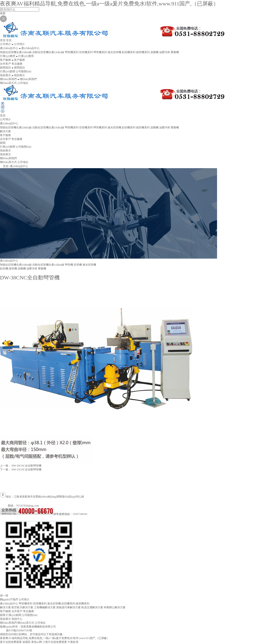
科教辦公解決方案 (115, 607)
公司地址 (23, 83)
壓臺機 (175, 52)
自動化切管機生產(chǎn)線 (48, 52)
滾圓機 (154, 52)
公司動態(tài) (24, 71)
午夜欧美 (73, 642)
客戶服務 (5, 611)
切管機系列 (86, 52)
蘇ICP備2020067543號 (19, 630)
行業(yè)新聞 (8, 71)
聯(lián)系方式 (8, 83)
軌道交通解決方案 (92, 607)
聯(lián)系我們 (8, 623)
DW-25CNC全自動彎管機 (26, 469)
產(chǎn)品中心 (19, 166)
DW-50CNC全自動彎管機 (26, 466)
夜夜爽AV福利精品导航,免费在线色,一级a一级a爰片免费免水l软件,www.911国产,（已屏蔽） (109, 4)
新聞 (3, 615)
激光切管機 (114, 52)
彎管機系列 (72, 52)
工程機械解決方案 (45, 607)
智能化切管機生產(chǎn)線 (16, 52)
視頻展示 (5, 154)
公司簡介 (5, 119)
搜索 (3, 13)
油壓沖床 (165, 52)
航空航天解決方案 (22, 607)
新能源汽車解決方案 (69, 607)
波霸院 (26, 642)
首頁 (3, 116)
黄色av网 (37, 642)
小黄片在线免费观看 (55, 642)
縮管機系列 (143, 52)
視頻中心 (17, 619)
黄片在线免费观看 (11, 642)
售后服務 (17, 64)
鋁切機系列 (129, 52)
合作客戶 (5, 64)
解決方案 (5, 131)
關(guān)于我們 (9, 599)
